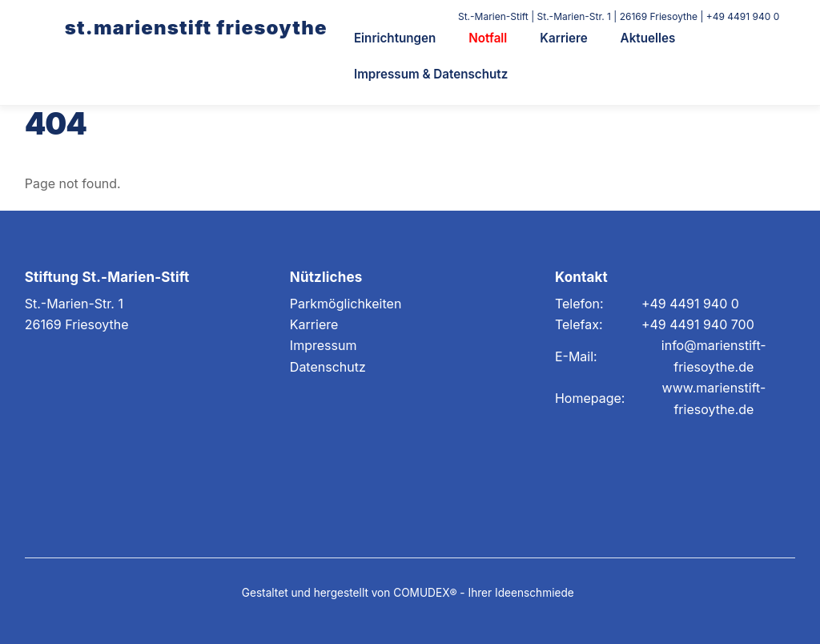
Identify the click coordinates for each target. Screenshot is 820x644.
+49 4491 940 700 (698, 324)
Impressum (324, 345)
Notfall (488, 38)
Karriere (563, 38)
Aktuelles (648, 38)
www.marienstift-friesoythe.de (714, 398)
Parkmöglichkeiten (346, 304)
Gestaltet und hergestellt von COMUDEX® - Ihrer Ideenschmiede (408, 593)
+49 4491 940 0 (690, 304)
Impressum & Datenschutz (431, 74)
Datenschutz (328, 367)
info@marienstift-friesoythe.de (714, 356)
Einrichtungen (395, 38)
